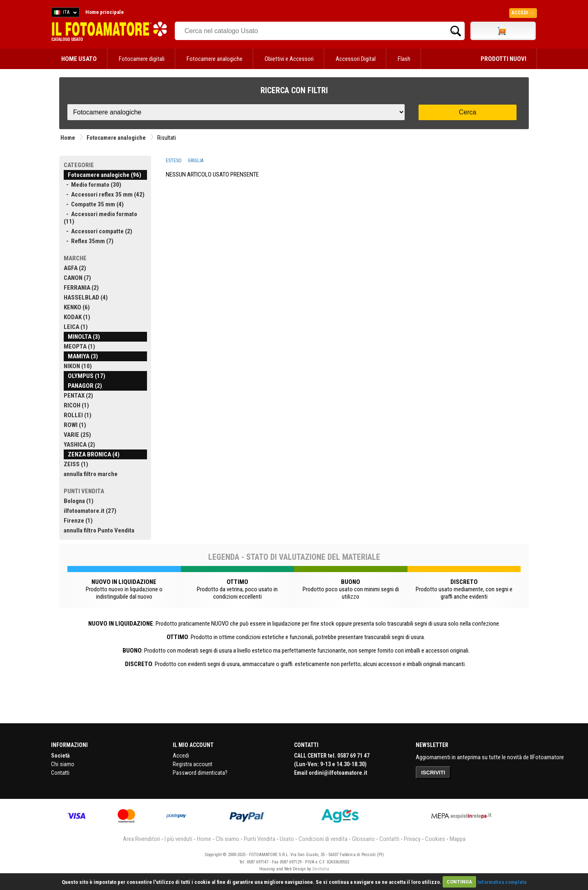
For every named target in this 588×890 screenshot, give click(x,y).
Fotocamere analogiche (215, 59)
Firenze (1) (78, 521)
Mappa (458, 839)
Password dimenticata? (200, 773)
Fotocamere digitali (142, 59)
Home (68, 138)
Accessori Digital (356, 59)
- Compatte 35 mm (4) (94, 204)
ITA (64, 13)
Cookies (435, 839)
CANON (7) (77, 278)
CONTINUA (459, 882)
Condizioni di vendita (323, 839)
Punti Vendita (259, 839)
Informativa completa (502, 882)
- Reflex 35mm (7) (89, 241)
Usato (287, 839)
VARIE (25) (77, 435)
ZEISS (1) (76, 464)
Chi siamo (63, 764)
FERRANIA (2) (81, 288)
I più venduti (178, 839)
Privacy (412, 839)
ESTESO (174, 161)
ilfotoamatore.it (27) (90, 511)
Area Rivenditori (141, 839)
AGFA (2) (75, 268)
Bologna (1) (79, 501)
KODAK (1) (77, 317)
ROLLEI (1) (78, 415)
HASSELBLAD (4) (86, 297)
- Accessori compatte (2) (98, 231)
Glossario (363, 839)
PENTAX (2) (78, 396)
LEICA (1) (76, 327)
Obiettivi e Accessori (289, 59)
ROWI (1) (75, 425)
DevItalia (321, 869)
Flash (404, 59)
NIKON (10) (78, 366)
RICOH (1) (76, 405)
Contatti (60, 773)
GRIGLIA (196, 161)
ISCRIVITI (433, 773)
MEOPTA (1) (79, 347)
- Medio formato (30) (92, 185)
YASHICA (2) (79, 445)
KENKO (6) (77, 307)
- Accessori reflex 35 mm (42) (104, 195)
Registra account (193, 764)
